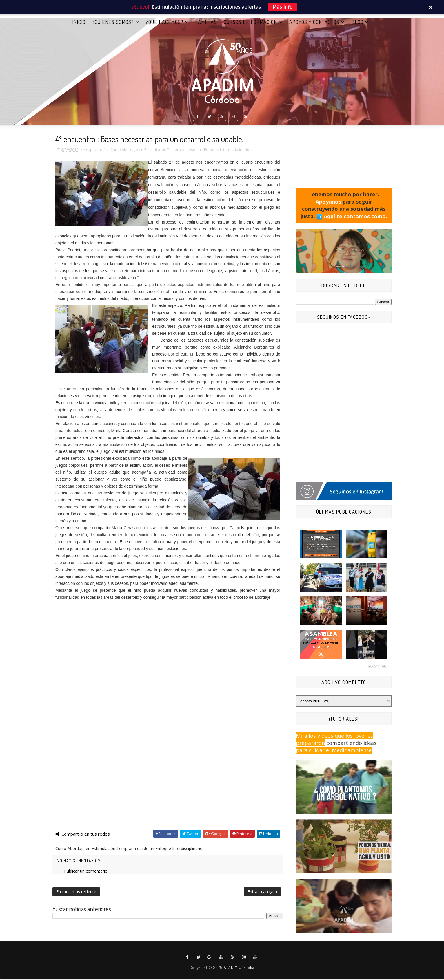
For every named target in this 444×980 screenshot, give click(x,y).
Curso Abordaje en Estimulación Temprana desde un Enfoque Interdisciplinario (180, 151)
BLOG (357, 23)
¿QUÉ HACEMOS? (165, 23)
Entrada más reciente (76, 893)
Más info (283, 7)
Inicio (79, 23)
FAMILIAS (206, 23)
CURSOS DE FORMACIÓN (250, 23)
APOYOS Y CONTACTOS (314, 23)
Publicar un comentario (86, 872)
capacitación (97, 151)
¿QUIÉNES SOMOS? (113, 23)
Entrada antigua (262, 893)
